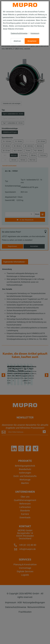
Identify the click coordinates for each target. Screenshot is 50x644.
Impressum (35, 33)
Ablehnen (17, 41)
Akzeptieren (32, 41)
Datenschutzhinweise (19, 33)
